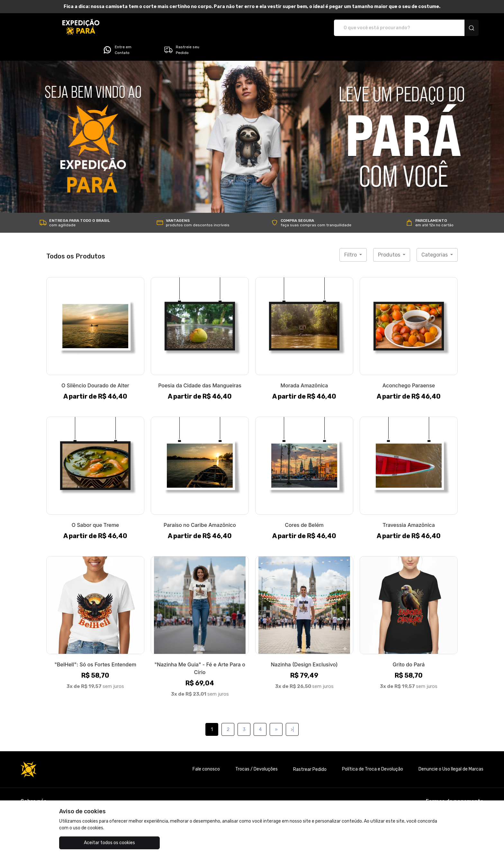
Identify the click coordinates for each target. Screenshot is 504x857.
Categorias (435, 237)
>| (292, 712)
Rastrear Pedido (310, 751)
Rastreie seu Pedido (451, 28)
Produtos (390, 237)
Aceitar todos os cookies (91, 843)
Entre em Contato (387, 28)
